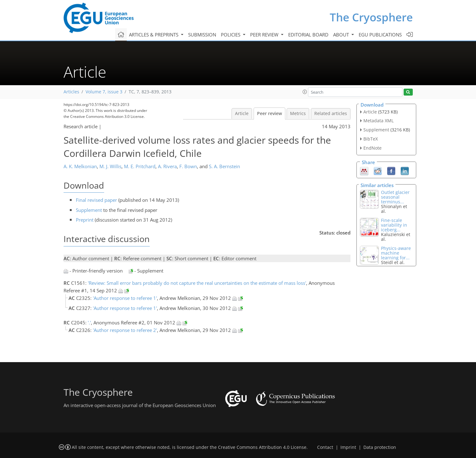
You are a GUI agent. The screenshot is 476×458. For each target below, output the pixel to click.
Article (242, 113)
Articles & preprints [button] (154, 35)
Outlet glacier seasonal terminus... (395, 197)
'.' (89, 323)
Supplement (89, 210)
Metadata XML (378, 121)
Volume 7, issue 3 (104, 92)
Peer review (269, 113)
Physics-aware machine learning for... (396, 253)
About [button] (342, 35)
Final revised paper (96, 200)
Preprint (85, 220)
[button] (305, 92)
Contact (325, 447)
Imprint (348, 447)
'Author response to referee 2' (125, 330)
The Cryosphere (371, 17)
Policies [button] (231, 35)
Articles (71, 92)
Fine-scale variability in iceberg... (394, 225)
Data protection (380, 447)
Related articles (331, 113)
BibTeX (371, 139)
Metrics (298, 113)
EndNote (372, 148)
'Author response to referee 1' (125, 298)
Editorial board (308, 35)
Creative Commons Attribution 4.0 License (262, 447)
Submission (202, 35)
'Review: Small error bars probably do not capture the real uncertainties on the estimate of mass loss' (197, 283)
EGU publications (380, 35)
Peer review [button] (265, 35)
